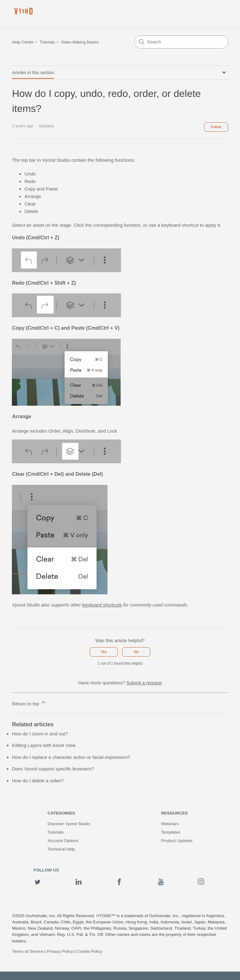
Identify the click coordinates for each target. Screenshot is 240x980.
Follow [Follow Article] (216, 127)
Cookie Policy (89, 951)
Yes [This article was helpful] (104, 652)
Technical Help (61, 849)
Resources (174, 813)
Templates (171, 832)
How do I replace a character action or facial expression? (71, 757)
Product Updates (177, 841)
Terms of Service (28, 951)
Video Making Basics (80, 42)
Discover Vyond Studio (69, 824)
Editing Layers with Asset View (44, 745)
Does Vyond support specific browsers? (53, 769)
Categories (61, 813)
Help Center (23, 42)
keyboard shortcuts (102, 605)
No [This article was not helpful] (136, 652)
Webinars (170, 824)
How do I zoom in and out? (40, 734)
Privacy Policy (60, 951)
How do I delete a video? (38, 781)
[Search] (181, 42)
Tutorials (47, 42)
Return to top (29, 703)
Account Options (63, 841)
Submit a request (144, 683)
